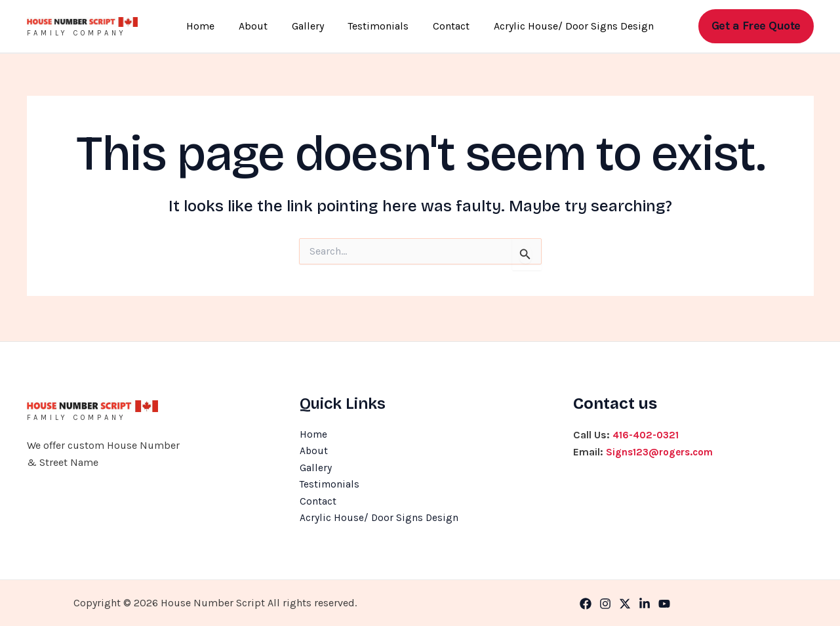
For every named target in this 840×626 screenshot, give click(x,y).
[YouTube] (664, 604)
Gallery (309, 26)
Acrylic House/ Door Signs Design (566, 26)
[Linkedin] (645, 604)
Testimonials (377, 26)
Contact (447, 26)
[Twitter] (625, 604)
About (258, 26)
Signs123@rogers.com (662, 449)
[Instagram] (605, 604)
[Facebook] (586, 604)
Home (208, 26)
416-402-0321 (647, 431)
